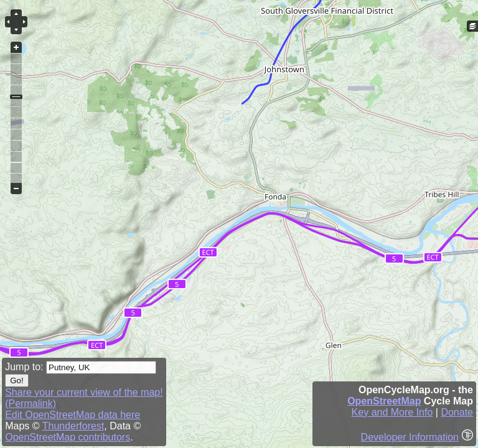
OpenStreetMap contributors (68, 437)
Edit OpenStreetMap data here (73, 415)
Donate (457, 412)
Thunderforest (73, 426)
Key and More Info (392, 412)
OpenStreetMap (384, 401)
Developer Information (410, 437)
